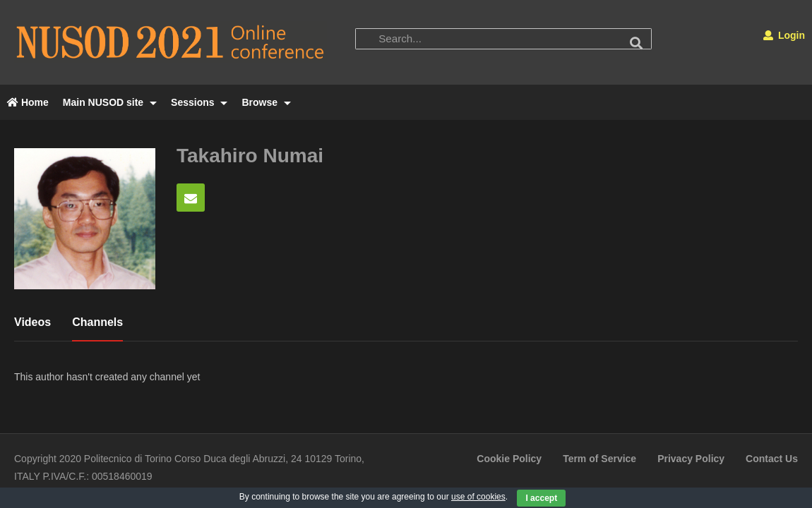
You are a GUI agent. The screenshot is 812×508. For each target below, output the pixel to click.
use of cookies (478, 497)
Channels (97, 322)
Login (784, 35)
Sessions (199, 102)
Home (28, 102)
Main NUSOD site (110, 102)
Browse (266, 102)
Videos (32, 322)
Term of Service (599, 459)
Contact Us (772, 459)
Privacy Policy (691, 459)
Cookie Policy (509, 459)
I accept (541, 498)
